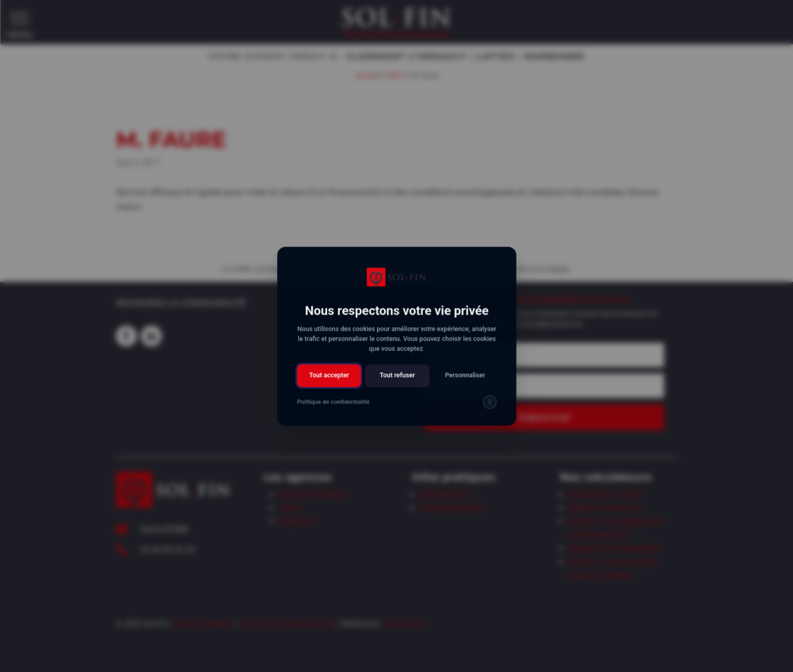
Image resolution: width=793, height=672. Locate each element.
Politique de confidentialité (287, 623)
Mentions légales (202, 623)
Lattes (290, 508)
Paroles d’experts (452, 508)
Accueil (367, 74)
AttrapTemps (405, 623)
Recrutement (444, 494)
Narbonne (297, 521)
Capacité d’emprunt (605, 508)
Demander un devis (605, 494)
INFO (395, 74)
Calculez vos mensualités (614, 548)
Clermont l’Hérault (313, 494)
